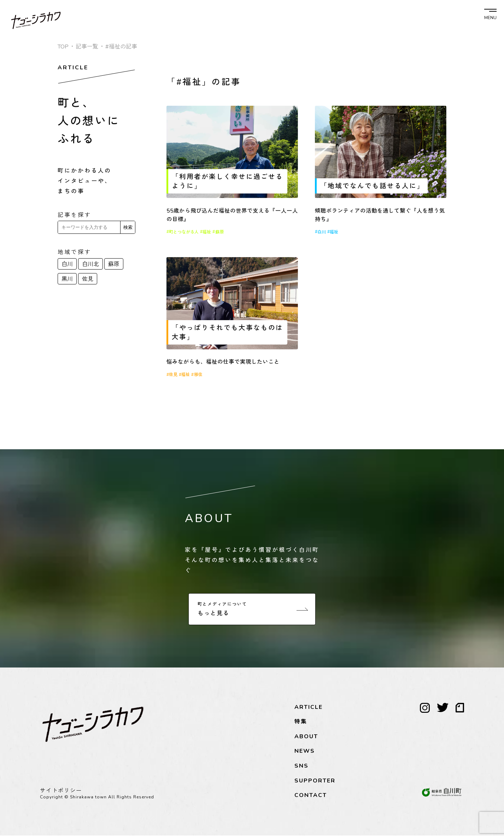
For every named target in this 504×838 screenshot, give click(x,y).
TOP (63, 47)
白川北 (90, 264)
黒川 (67, 279)
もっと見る (253, 611)
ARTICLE (309, 710)
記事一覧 (87, 47)
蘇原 (114, 264)
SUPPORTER (315, 783)
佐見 (88, 279)
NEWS (305, 754)
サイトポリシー (61, 793)
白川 (67, 264)
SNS (301, 768)
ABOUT (306, 739)
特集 (301, 724)
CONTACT (311, 798)
